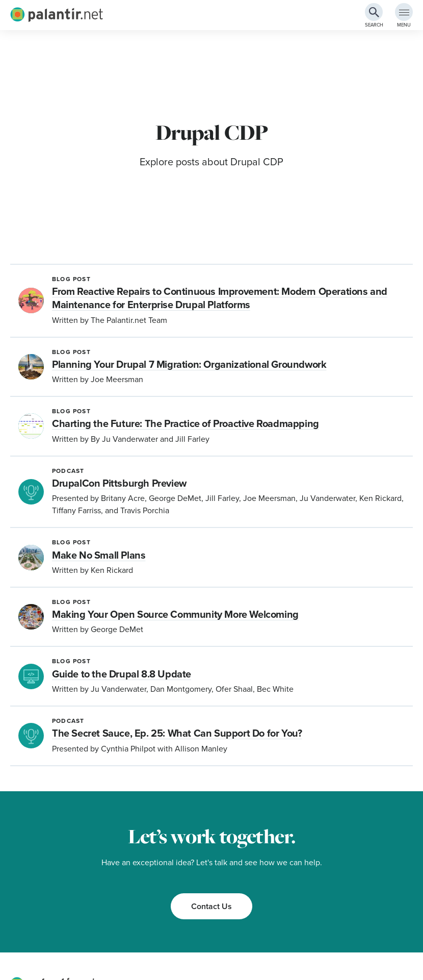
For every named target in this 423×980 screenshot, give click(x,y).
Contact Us (211, 906)
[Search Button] (374, 12)
